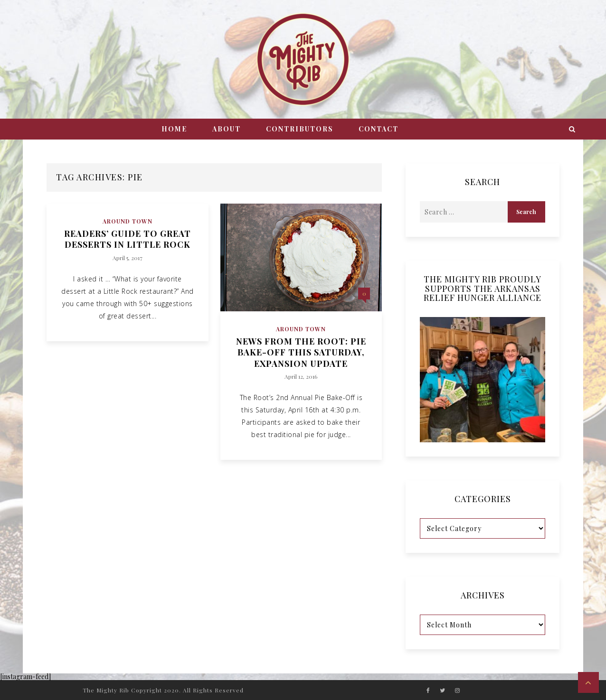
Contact (379, 129)
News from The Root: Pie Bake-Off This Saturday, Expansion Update (301, 353)
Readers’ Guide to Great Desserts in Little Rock (128, 239)
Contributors (300, 129)
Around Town (128, 221)
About (227, 129)
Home (174, 129)
